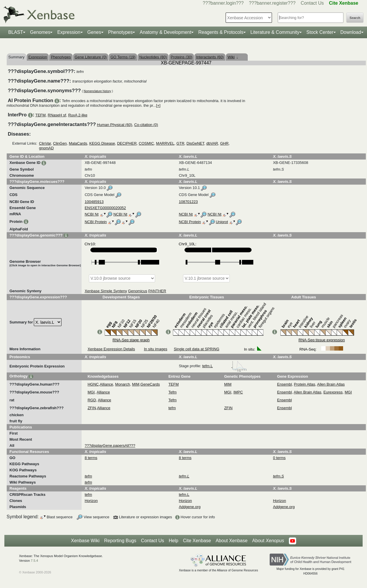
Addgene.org (189, 507)
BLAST (16, 32)
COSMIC (146, 143)
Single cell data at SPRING (196, 349)
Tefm (173, 392)
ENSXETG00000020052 (105, 208)
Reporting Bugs (120, 541)
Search (355, 18)
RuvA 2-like (78, 115)
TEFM (40, 115)
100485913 (94, 202)
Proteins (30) (181, 57)
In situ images (156, 349)
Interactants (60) (210, 57)
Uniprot (222, 222)
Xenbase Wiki (85, 541)
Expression (69, 32)
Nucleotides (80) (153, 57)
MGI (91, 392)
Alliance (106, 384)
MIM (136, 384)
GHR (224, 143)
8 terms (91, 458)
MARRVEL (165, 143)
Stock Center (320, 32)
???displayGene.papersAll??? (110, 446)
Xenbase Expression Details (111, 349)
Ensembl (285, 384)
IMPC (238, 392)
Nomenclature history (97, 91)
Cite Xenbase (197, 541)
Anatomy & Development (165, 32)
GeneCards (150, 384)
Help (174, 541)
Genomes (40, 32)
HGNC (93, 384)
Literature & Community (275, 32)
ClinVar (45, 143)
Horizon (91, 501)
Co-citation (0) (146, 125)
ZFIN (92, 408)
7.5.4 (35, 561)
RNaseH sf (57, 115)
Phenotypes (121, 32)
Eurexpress (333, 392)
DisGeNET (195, 143)
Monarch (123, 384)
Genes (94, 32)
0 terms (279, 458)
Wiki (232, 57)
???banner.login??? (223, 3)
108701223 (188, 202)
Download (351, 32)
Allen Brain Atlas (331, 384)
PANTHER (157, 291)
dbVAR (212, 143)
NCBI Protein (96, 222)
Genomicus (138, 291)
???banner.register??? (272, 3)
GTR (180, 143)
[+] (158, 105)
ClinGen (60, 143)
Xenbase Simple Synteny (106, 291)
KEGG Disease (102, 143)
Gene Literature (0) (91, 57)
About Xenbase (232, 541)
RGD (92, 400)
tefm (172, 408)
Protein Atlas (304, 384)
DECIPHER (127, 143)
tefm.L (225, 366)
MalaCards (78, 143)
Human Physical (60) (115, 125)
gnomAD (46, 148)
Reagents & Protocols (221, 32)
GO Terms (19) (123, 57)
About (268, 541)
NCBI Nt (92, 214)
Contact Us (312, 3)
